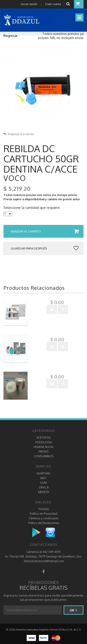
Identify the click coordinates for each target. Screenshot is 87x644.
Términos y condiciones (44, 518)
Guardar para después (45, 248)
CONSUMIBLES (44, 456)
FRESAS (43, 452)
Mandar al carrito (45, 231)
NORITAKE (43, 473)
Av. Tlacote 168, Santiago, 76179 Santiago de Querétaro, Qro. (43, 556)
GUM (43, 483)
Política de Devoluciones (43, 523)
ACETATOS (43, 438)
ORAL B (44, 487)
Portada (44, 509)
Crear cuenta (53, 4)
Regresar (11, 36)
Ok (74, 610)
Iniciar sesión (29, 4)
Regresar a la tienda (19, 134)
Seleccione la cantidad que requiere (32, 208)
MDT (43, 478)
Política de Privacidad (43, 514)
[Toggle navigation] (79, 17)
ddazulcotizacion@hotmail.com (44, 561)
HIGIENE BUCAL (44, 447)
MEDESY (44, 492)
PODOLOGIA (44, 442)
